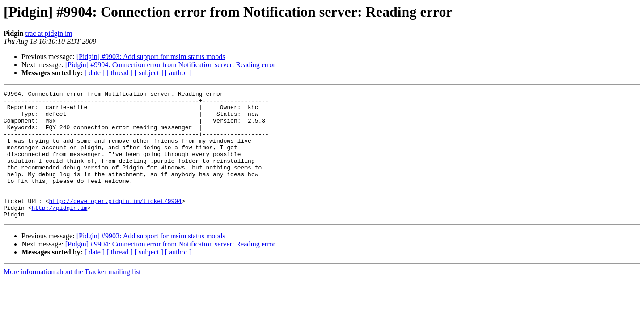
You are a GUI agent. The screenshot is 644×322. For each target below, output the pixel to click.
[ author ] (178, 73)
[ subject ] (149, 73)
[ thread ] (120, 73)
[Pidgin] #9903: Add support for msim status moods (151, 57)
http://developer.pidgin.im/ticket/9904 (115, 224)
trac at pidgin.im (49, 33)
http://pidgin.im (59, 232)
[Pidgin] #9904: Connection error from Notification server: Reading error (170, 65)
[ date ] (95, 73)
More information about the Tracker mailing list (72, 297)
